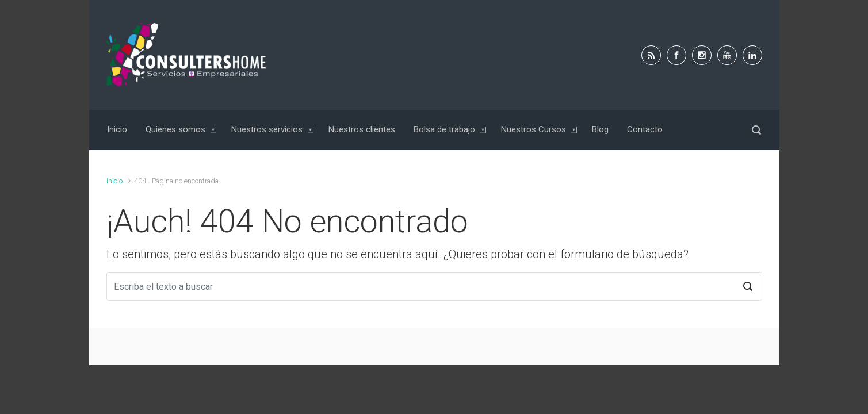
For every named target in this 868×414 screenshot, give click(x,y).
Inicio (114, 181)
